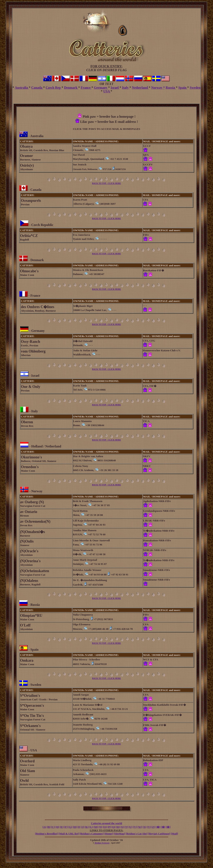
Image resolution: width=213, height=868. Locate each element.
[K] (87, 827)
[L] (91, 827)
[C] (53, 827)
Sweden (195, 88)
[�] (158, 827)
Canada (37, 88)
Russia (171, 88)
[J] (82, 827)
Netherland (140, 88)
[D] (57, 827)
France (86, 88)
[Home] (109, 834)
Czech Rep (54, 88)
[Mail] (175, 834)
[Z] (153, 827)
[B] (49, 827)
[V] (135, 827)
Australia (22, 88)
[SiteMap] (119, 834)
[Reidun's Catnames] (92, 834)
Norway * (158, 88)
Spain (183, 88)
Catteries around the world (106, 823)
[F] (66, 827)
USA (107, 91)
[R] (118, 827)
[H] (75, 827)
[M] (96, 827)
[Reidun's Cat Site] (137, 834)
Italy (126, 88)
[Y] (149, 827)
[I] (79, 827)
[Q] (114, 827)
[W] (140, 827)
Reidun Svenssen (102, 843)
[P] (109, 827)
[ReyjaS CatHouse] (159, 834)
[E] (62, 827)
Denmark (71, 88)
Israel (115, 88)
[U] (131, 827)
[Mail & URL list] (69, 834)
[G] (70, 827)
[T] (126, 827)
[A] (44, 827)
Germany (101, 88)
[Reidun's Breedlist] (47, 834)
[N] (100, 827)
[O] (105, 827)
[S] (122, 827)
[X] (144, 827)
